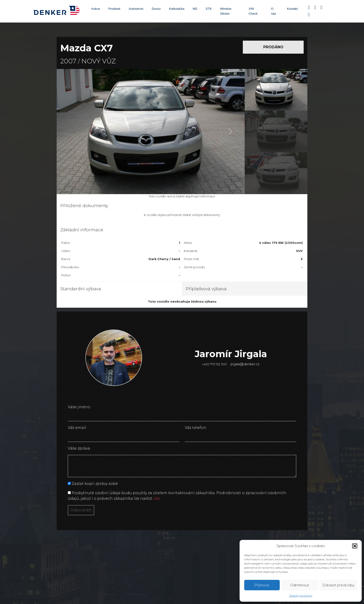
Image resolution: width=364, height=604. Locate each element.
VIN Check (253, 11)
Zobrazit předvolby (338, 585)
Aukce (96, 9)
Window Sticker (226, 11)
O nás (273, 11)
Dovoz (156, 9)
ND (195, 9)
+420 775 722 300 (214, 364)
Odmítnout (300, 585)
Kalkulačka (177, 9)
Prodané (114, 9)
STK (209, 9)
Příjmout (262, 585)
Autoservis (136, 9)
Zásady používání (301, 596)
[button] (355, 546)
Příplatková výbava (206, 289)
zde (157, 498)
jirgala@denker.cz (245, 364)
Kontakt (292, 9)
